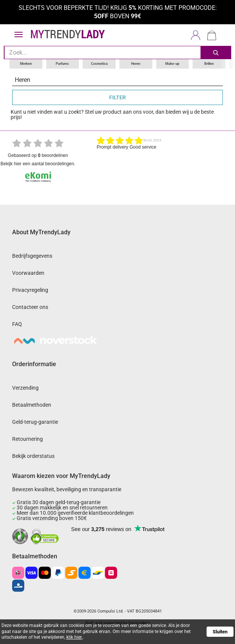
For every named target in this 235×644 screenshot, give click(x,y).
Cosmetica (99, 64)
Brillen (209, 64)
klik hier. (74, 637)
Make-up (172, 64)
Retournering (27, 439)
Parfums (62, 64)
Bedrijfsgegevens (32, 256)
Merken (26, 64)
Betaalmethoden (32, 405)
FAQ (17, 324)
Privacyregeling (30, 290)
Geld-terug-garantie (35, 422)
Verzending (25, 388)
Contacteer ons (30, 307)
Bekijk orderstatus (33, 456)
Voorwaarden (28, 273)
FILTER (117, 97)
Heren (136, 64)
